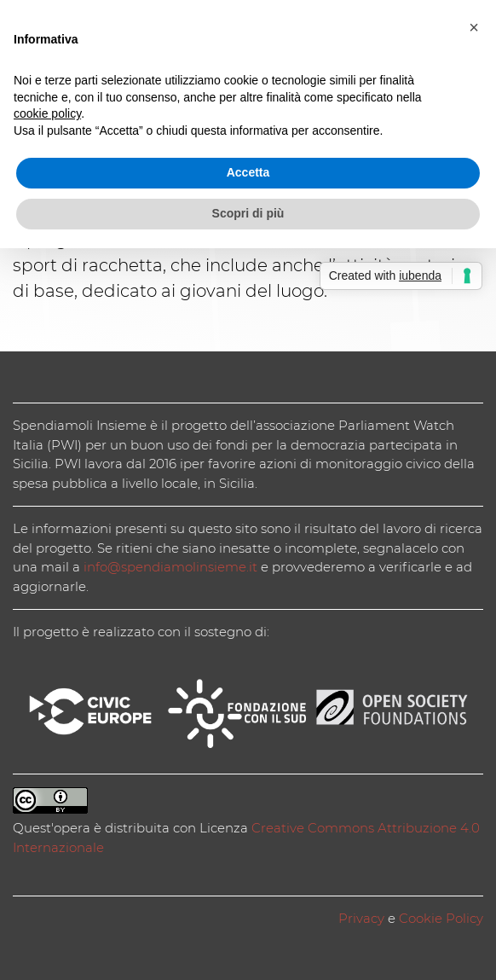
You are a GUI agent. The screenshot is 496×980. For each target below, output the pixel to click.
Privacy (361, 918)
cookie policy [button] (47, 113)
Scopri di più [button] (248, 213)
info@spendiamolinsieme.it (170, 567)
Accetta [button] (248, 172)
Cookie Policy (441, 918)
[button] (474, 27)
